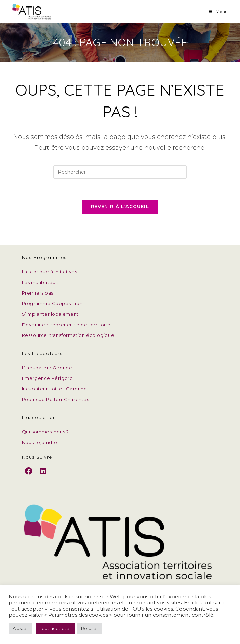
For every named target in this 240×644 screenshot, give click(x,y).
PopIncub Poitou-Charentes (56, 399)
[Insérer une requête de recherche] (120, 172)
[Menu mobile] (218, 11)
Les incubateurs (41, 282)
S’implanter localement (50, 314)
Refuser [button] (90, 628)
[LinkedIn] (43, 477)
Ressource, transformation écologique (68, 335)
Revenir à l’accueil (120, 206)
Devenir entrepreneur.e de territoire (66, 325)
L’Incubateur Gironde (47, 368)
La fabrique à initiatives (50, 272)
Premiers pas (38, 293)
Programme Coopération (52, 303)
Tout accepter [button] (55, 628)
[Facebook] (29, 477)
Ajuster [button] (20, 628)
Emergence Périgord (48, 378)
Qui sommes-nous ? (45, 432)
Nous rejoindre (40, 442)
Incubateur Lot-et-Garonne (55, 389)
